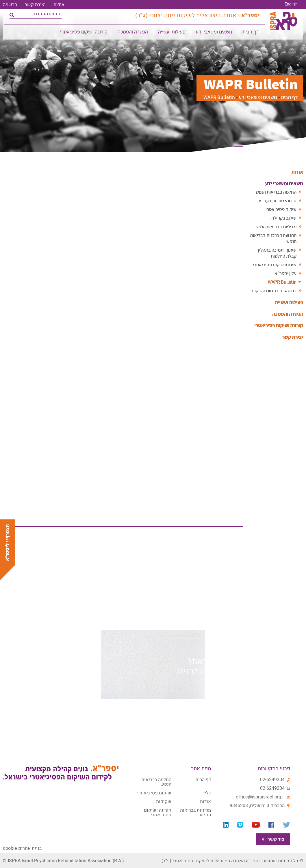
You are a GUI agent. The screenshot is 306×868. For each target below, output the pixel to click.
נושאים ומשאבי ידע (214, 33)
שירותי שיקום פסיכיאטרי (273, 264)
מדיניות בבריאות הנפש (274, 226)
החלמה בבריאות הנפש (275, 192)
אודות (59, 5)
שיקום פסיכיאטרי (280, 209)
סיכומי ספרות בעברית (276, 200)
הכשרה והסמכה (133, 33)
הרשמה (10, 5)
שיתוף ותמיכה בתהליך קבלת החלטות (275, 253)
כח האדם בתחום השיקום (273, 290)
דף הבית (251, 33)
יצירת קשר (35, 5)
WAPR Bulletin (281, 282)
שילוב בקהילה (283, 218)
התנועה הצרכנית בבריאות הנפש (271, 238)
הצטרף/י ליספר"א (7, 542)
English (291, 4)
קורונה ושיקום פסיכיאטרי (84, 33)
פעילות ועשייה (172, 33)
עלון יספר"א (285, 273)
